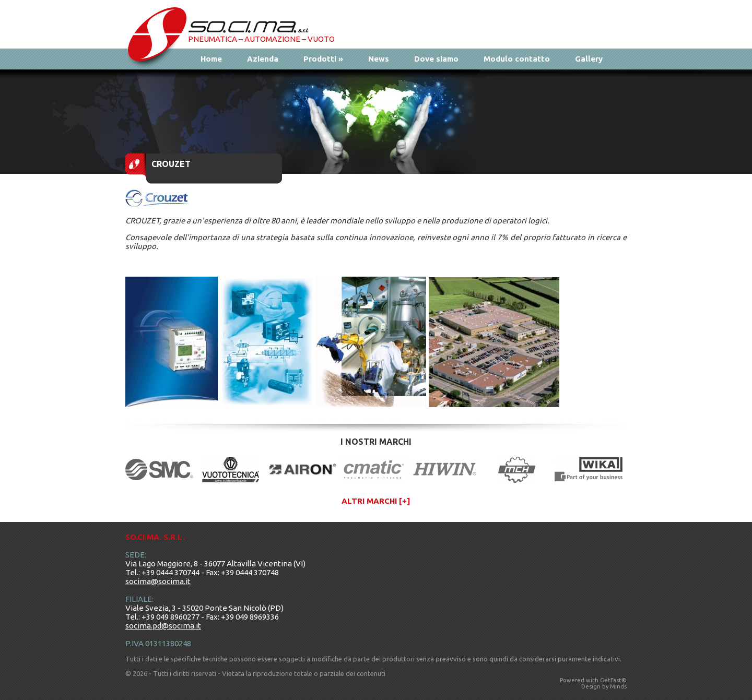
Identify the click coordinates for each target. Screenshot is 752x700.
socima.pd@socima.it (163, 626)
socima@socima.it (158, 581)
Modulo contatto (517, 59)
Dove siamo (436, 59)
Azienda (263, 59)
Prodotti (323, 59)
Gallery (589, 59)
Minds (618, 686)
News (379, 59)
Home (211, 59)
